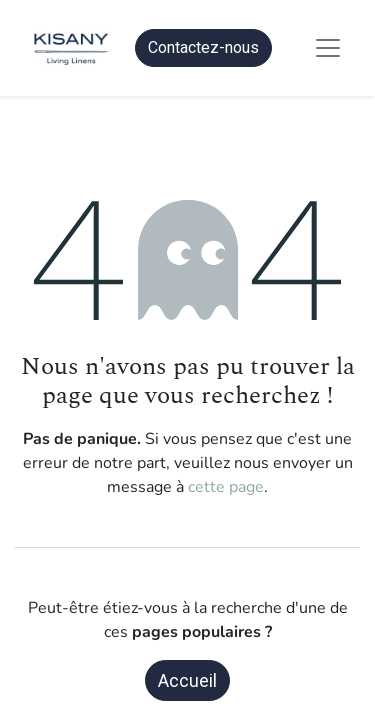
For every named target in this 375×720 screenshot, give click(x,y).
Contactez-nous (203, 47)
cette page (226, 487)
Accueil (187, 680)
